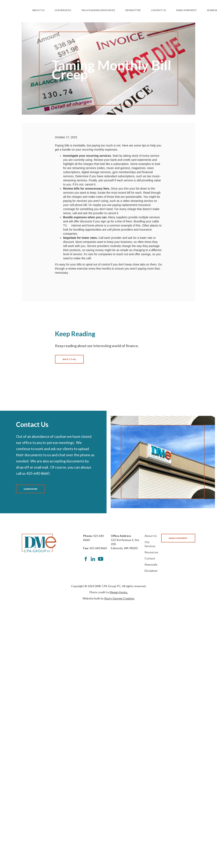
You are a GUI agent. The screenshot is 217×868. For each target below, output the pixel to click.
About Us (151, 536)
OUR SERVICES (63, 10)
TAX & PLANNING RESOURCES (98, 10)
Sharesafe (151, 564)
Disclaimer (151, 571)
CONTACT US (158, 10)
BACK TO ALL (69, 359)
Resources (151, 552)
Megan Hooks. (119, 592)
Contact (150, 558)
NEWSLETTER (133, 10)
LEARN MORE (30, 489)
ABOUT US (38, 10)
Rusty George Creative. (119, 598)
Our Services (150, 544)
